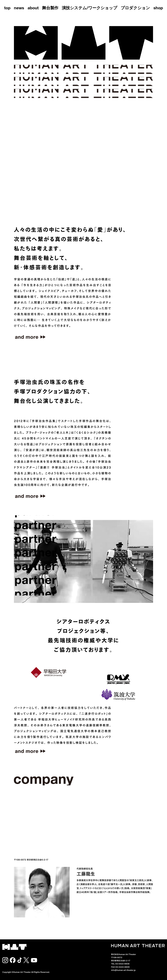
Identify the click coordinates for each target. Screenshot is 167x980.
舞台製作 (50, 8)
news (19, 8)
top (7, 8)
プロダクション (135, 8)
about (33, 8)
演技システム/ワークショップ (90, 8)
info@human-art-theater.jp (123, 970)
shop (158, 8)
